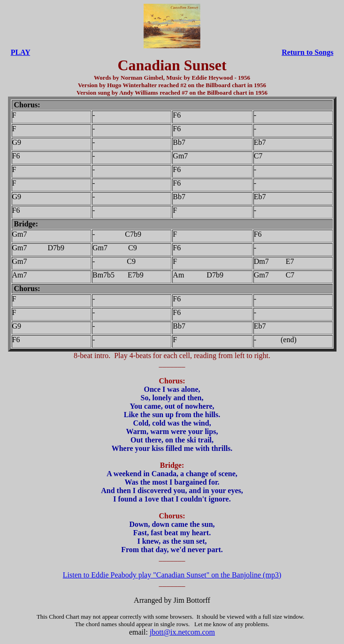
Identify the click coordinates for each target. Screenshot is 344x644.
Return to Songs (307, 52)
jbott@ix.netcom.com (182, 632)
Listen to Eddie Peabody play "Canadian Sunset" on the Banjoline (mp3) (172, 575)
